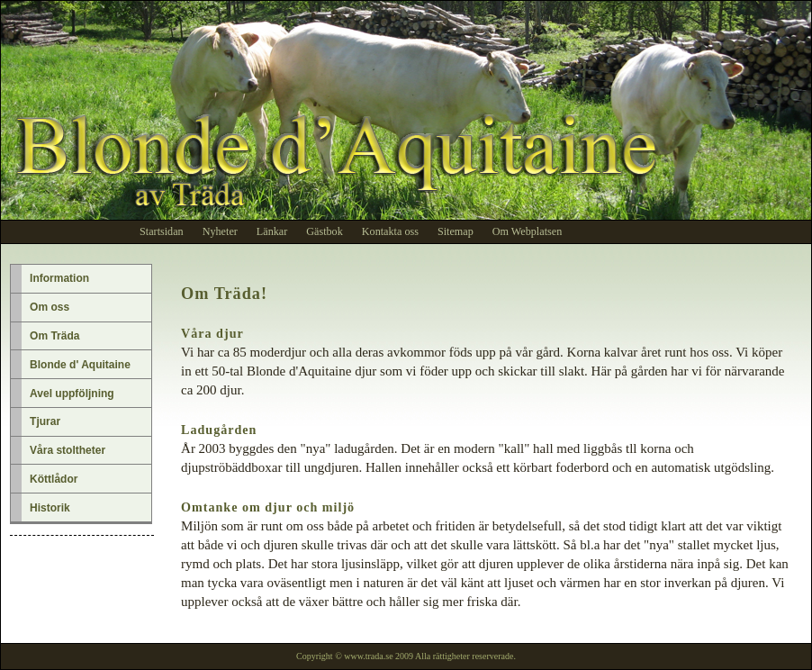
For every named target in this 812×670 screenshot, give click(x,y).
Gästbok (325, 231)
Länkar (272, 231)
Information (59, 278)
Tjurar (45, 421)
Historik (50, 508)
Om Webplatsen (527, 231)
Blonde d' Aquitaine (80, 365)
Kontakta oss (390, 231)
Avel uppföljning (72, 394)
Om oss (50, 307)
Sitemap (456, 231)
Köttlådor (54, 479)
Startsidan (162, 231)
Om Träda (54, 336)
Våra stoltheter (68, 450)
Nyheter (220, 231)
